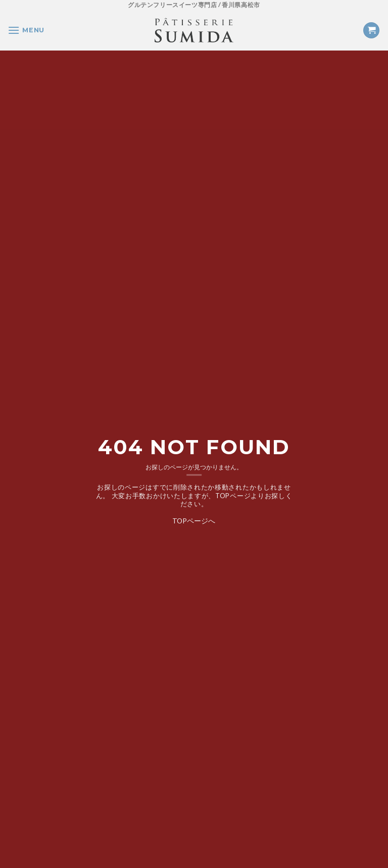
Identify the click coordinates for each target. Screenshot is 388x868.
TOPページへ (194, 520)
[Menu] (26, 30)
